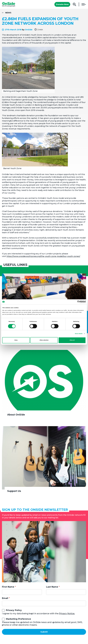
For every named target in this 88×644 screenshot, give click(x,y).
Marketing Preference (18, 619)
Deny (16, 340)
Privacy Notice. (67, 614)
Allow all (72, 340)
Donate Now (62, 4)
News (8, 13)
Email (5, 598)
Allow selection (44, 340)
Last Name (52, 587)
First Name (8, 587)
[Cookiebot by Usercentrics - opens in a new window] (74, 302)
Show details (79, 334)
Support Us (14, 491)
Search (74, 4)
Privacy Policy (14, 610)
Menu (84, 4)
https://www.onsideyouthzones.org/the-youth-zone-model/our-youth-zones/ (43, 256)
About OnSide (16, 415)
